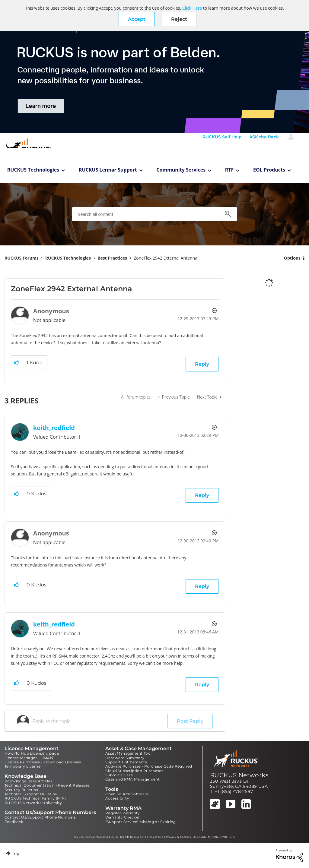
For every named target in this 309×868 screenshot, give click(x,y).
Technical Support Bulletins (31, 794)
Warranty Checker (123, 817)
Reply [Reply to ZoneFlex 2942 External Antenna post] (202, 364)
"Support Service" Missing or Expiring (141, 822)
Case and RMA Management (132, 779)
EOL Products (269, 170)
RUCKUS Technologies (33, 170)
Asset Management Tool (128, 753)
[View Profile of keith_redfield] (54, 428)
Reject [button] (179, 19)
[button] (137, 19)
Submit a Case (119, 775)
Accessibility (117, 798)
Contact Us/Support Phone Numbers (40, 817)
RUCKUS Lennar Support (108, 170)
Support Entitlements (126, 762)
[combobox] (154, 214)
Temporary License (23, 766)
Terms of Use (154, 837)
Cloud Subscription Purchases (134, 771)
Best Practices (112, 258)
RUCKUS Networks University (33, 803)
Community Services (181, 170)
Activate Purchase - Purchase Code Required (149, 766)
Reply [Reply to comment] (202, 495)
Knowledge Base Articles (28, 781)
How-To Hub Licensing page (32, 753)
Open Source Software (127, 794)
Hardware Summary (125, 758)
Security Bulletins (21, 790)
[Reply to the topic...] (100, 721)
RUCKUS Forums (22, 258)
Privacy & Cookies (178, 837)
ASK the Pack (264, 137)
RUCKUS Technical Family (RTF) (35, 798)
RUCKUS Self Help (222, 137)
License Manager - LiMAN (29, 758)
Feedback (14, 822)
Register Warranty (123, 813)
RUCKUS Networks (239, 775)
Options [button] (292, 258)
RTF (229, 170)
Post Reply (190, 721)
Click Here (192, 8)
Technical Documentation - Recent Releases (47, 785)
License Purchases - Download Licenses (43, 762)
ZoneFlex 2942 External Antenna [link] (166, 258)
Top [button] (16, 853)
